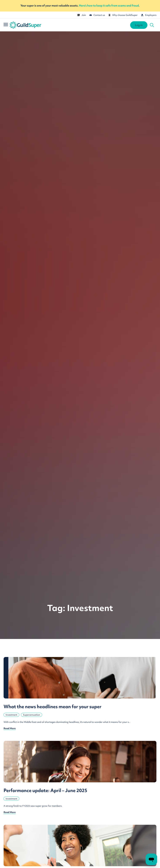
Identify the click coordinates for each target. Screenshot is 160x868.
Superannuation (32, 715)
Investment (11, 715)
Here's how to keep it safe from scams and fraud (109, 6)
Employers (149, 15)
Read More (10, 728)
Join (82, 15)
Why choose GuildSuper (123, 15)
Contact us (97, 15)
